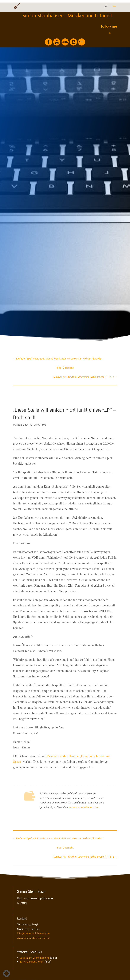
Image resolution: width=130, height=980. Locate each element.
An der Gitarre (38, 425)
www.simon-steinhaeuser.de (33, 938)
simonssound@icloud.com (84, 807)
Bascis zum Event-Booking (35, 958)
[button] (7, 973)
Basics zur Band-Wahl (32, 962)
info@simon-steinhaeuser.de (33, 933)
